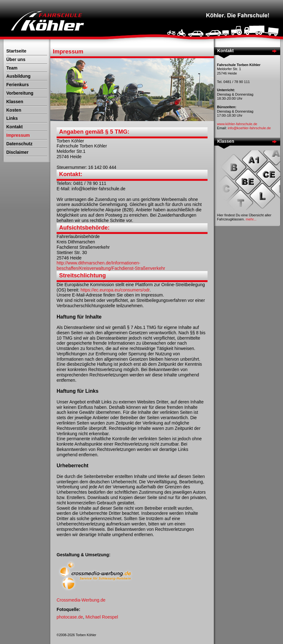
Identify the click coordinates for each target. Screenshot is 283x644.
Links (12, 118)
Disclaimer (17, 152)
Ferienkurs (18, 85)
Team (12, 68)
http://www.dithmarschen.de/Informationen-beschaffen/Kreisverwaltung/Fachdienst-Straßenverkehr (111, 266)
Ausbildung (18, 76)
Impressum (18, 135)
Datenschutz (19, 144)
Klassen (15, 102)
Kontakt (14, 127)
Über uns (16, 59)
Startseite (16, 51)
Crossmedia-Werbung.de (81, 600)
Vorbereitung (20, 93)
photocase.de (70, 617)
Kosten (14, 110)
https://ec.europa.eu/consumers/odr (115, 290)
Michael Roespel (102, 617)
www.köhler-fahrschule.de (237, 124)
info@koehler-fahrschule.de (249, 128)
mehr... (251, 219)
